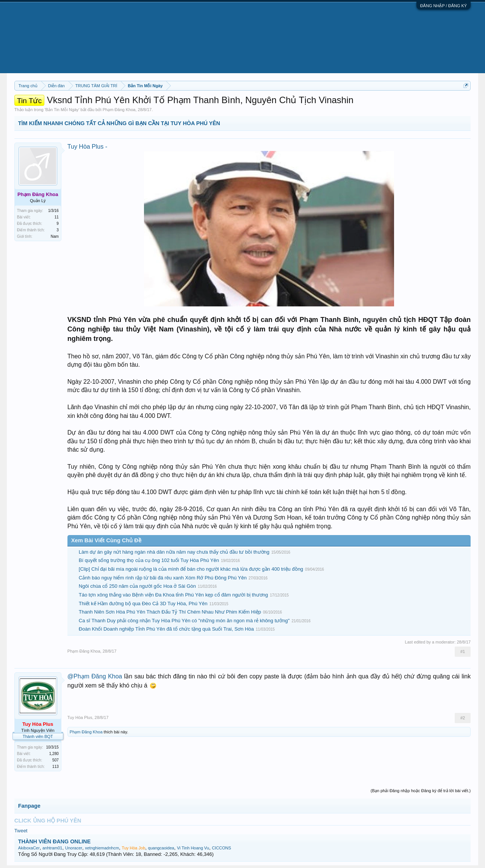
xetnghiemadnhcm (102, 848)
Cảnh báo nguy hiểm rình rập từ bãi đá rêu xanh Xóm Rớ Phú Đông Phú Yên (163, 578)
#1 (463, 651)
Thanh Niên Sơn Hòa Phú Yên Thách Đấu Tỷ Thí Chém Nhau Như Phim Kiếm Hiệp (170, 612)
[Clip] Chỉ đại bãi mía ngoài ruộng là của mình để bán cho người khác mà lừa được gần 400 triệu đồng (191, 569)
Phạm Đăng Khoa (119, 110)
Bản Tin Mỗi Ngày (62, 110)
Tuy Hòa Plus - (87, 147)
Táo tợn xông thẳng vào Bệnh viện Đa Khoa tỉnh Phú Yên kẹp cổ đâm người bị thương (173, 595)
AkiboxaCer (29, 848)
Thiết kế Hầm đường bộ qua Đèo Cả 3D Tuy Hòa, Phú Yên (143, 604)
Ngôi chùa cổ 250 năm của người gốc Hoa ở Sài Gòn (137, 586)
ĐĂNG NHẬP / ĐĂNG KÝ (444, 6)
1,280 (54, 754)
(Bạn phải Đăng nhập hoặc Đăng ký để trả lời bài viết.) (421, 791)
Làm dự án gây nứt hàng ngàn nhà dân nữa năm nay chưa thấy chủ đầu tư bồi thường (174, 552)
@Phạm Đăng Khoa (95, 676)
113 (56, 767)
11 (57, 217)
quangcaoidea (161, 848)
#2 (463, 718)
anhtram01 (52, 848)
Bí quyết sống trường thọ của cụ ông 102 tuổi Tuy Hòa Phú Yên (149, 560)
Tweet (21, 831)
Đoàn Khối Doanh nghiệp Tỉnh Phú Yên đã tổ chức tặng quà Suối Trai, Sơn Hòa (166, 629)
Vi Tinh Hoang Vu (193, 848)
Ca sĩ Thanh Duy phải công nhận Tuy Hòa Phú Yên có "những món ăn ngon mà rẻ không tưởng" (184, 621)
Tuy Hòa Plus (80, 717)
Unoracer (74, 848)
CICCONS (221, 848)
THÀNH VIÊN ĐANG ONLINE (54, 841)
